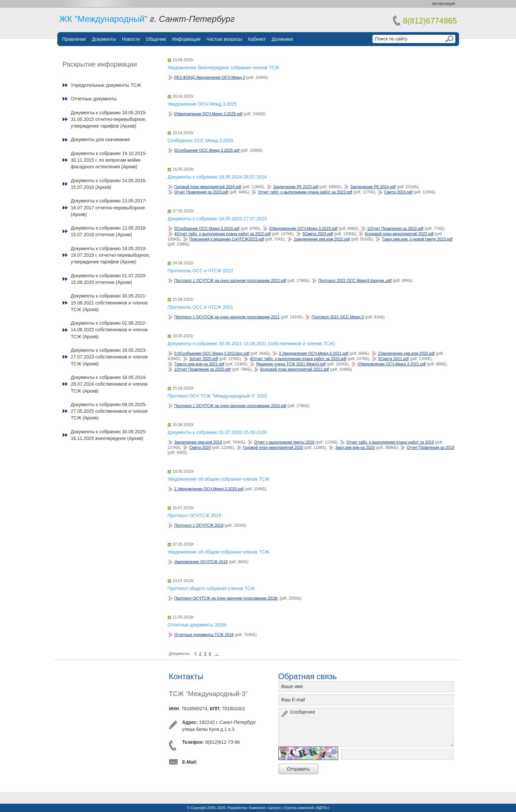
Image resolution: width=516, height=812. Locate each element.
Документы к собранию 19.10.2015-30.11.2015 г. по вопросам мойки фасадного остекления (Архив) (109, 160)
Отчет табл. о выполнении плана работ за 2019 (390, 442)
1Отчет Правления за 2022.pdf (395, 229)
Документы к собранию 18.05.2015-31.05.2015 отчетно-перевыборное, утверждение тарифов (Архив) (109, 119)
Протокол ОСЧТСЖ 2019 (195, 515)
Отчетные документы (94, 99)
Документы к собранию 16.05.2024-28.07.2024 (217, 177)
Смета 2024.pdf (398, 192)
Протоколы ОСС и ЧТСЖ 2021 (201, 307)
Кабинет (257, 39)
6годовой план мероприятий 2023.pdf (399, 234)
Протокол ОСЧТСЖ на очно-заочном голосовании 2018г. (227, 598)
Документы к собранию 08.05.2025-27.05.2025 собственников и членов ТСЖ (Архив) (109, 411)
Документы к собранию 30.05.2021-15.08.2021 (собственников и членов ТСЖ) (252, 344)
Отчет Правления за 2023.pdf (201, 192)
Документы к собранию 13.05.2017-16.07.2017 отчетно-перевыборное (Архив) (109, 208)
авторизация (443, 4)
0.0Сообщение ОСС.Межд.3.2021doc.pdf (212, 353)
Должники (282, 39)
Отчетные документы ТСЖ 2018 (204, 635)
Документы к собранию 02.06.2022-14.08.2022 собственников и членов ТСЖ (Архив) (109, 330)
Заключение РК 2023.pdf (296, 187)
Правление (74, 39)
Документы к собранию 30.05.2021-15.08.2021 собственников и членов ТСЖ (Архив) (109, 303)
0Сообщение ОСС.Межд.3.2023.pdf (207, 229)
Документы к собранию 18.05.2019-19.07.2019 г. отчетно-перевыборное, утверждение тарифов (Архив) (111, 255)
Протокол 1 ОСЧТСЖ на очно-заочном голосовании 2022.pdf (230, 281)
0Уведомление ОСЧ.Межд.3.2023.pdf (303, 229)
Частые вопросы (224, 39)
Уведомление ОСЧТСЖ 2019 (201, 562)
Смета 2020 (200, 448)
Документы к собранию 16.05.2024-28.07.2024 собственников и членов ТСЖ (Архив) (109, 384)
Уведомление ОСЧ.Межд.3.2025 (202, 104)
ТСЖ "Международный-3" (208, 694)
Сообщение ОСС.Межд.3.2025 (201, 140)
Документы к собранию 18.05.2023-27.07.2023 (217, 219)
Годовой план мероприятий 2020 (273, 448)
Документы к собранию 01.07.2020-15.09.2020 (217, 432)
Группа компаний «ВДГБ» (307, 808)
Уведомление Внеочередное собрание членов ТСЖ (224, 68)
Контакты (186, 676)
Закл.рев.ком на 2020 (355, 448)
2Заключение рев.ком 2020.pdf (406, 353)
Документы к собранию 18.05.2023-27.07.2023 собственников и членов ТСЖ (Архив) (109, 357)
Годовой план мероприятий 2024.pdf (208, 187)
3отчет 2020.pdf (204, 359)
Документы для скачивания (100, 139)
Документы (104, 39)
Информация (186, 39)
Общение (156, 39)
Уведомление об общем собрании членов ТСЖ (219, 479)
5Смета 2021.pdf (393, 359)
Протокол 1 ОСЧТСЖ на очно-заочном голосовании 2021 (227, 317)
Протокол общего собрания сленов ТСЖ (211, 588)
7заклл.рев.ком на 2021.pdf (200, 364)
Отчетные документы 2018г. (198, 625)
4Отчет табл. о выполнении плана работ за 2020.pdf (298, 359)
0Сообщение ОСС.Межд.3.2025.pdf (207, 150)
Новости (131, 39)
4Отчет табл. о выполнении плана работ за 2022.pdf (223, 234)
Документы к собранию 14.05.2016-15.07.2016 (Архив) (109, 184)
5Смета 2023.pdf (318, 234)
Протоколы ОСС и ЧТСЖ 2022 (201, 271)
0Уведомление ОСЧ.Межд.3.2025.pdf (208, 114)
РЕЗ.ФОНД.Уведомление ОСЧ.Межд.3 (210, 78)
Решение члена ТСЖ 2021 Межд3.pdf (291, 364)
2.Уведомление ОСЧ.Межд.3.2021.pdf (313, 353)
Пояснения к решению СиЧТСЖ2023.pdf (227, 239)
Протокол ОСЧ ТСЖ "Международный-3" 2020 (217, 396)
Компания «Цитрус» (266, 808)
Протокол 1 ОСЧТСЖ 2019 (199, 525)
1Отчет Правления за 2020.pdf (202, 369)
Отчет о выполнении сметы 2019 (284, 442)
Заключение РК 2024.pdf (373, 187)
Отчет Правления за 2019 (430, 448)
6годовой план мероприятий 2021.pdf (295, 369)
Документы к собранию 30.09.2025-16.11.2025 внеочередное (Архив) (109, 435)
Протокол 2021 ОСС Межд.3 (338, 317)
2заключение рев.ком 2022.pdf (322, 239)
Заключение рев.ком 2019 (198, 442)
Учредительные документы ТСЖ (106, 85)
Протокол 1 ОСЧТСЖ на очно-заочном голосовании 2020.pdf (230, 406)
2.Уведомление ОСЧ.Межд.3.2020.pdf (209, 489)
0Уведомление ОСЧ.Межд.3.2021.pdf (392, 364)
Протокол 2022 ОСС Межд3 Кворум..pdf (355, 281)
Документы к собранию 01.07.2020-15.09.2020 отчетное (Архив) (109, 279)
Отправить (298, 769)
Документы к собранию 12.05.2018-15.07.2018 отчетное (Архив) (109, 231)
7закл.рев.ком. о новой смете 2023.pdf (417, 239)
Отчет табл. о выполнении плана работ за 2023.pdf (305, 192)
